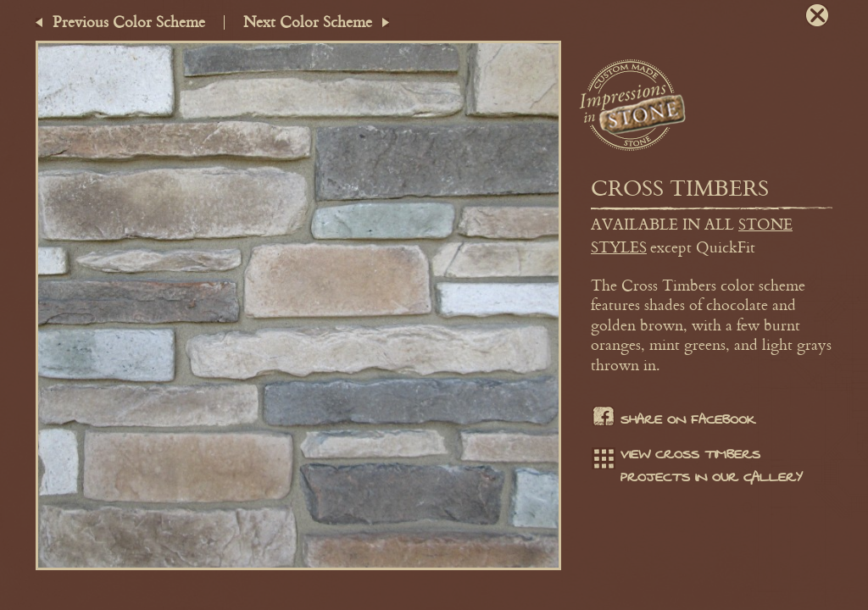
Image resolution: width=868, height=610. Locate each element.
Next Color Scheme (308, 21)
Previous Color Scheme (129, 21)
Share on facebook (673, 420)
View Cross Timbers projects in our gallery (697, 466)
